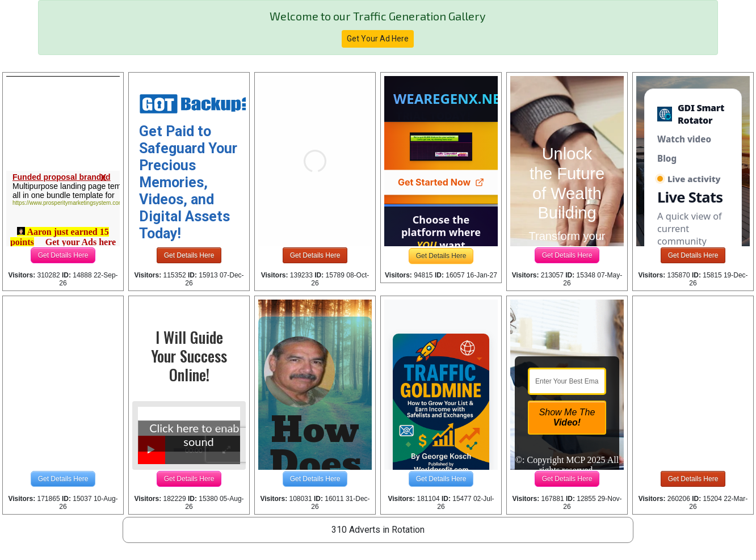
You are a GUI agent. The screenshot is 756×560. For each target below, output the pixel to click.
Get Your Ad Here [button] (378, 39)
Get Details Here (63, 255)
